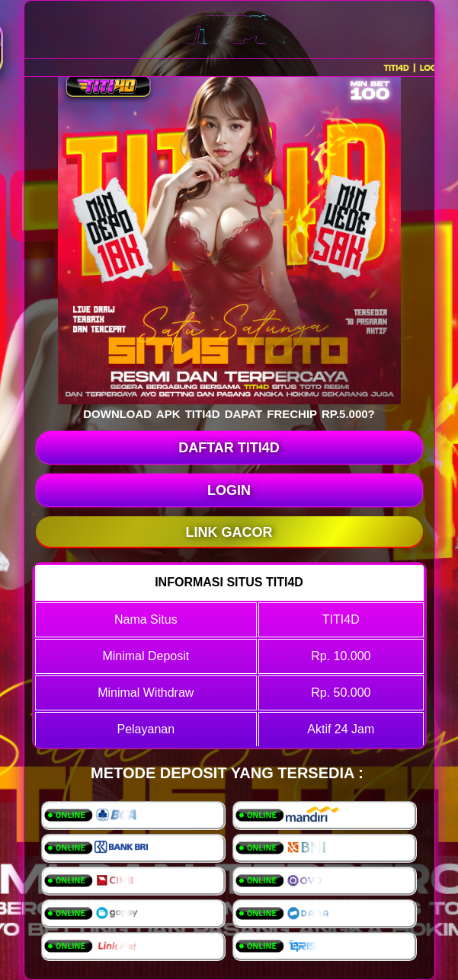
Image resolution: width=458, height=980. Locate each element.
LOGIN (229, 490)
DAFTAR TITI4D (229, 448)
